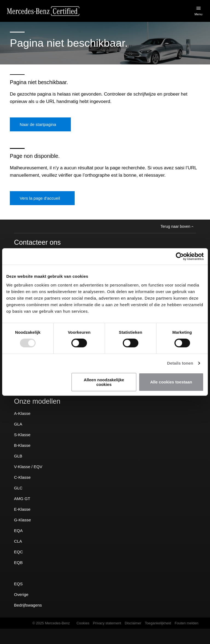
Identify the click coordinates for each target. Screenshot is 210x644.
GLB (18, 456)
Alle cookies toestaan (171, 382)
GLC (18, 488)
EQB (18, 562)
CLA (18, 541)
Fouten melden (187, 623)
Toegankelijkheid (158, 623)
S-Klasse (22, 435)
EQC (18, 552)
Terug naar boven (177, 226)
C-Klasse (22, 477)
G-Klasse (22, 520)
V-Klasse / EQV (28, 467)
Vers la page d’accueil (40, 198)
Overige (21, 594)
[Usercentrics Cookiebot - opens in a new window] (180, 256)
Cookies (83, 623)
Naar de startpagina (38, 124)
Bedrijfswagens (28, 605)
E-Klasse (22, 509)
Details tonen (180, 363)
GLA (18, 424)
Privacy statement (107, 623)
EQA (18, 531)
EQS (18, 584)
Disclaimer (133, 623)
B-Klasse (22, 445)
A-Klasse (22, 413)
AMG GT (22, 499)
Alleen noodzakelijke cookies (104, 382)
